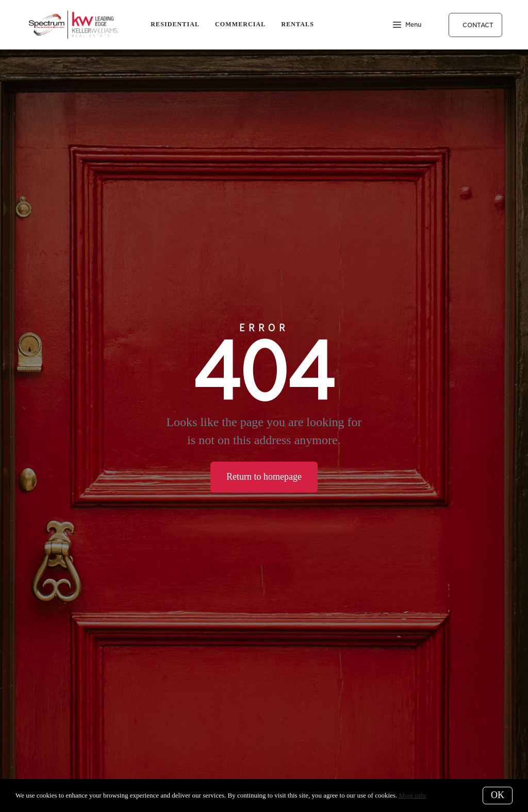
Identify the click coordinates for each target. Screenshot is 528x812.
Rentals (298, 24)
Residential (175, 24)
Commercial (240, 24)
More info (412, 795)
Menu (407, 26)
